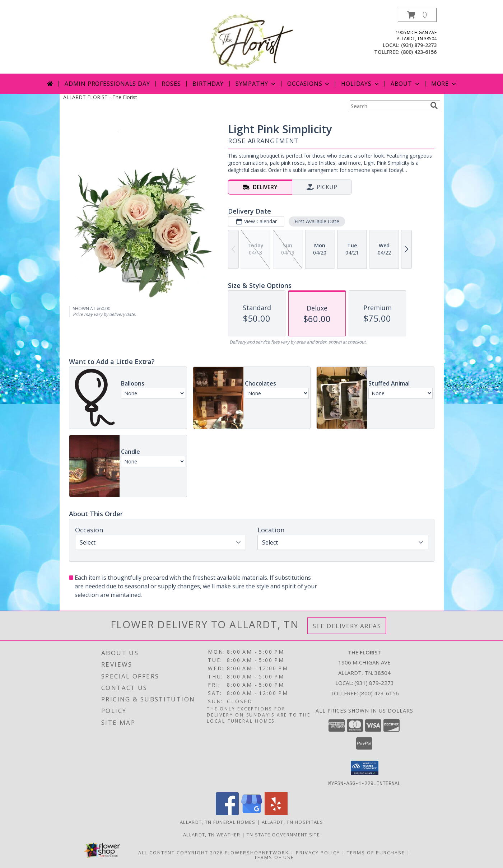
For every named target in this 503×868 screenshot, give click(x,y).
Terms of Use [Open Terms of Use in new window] (274, 857)
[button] (417, 15)
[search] (434, 106)
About (406, 84)
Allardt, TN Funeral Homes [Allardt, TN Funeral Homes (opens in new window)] (218, 822)
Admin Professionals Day (107, 84)
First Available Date (316, 221)
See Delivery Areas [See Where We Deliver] (347, 626)
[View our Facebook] (227, 813)
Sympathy (256, 84)
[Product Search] (388, 106)
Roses (171, 84)
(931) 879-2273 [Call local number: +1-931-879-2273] (419, 45)
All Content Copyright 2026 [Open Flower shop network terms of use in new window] (181, 852)
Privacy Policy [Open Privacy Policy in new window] (318, 852)
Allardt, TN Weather (212, 834)
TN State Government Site (283, 834)
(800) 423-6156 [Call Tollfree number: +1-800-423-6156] (379, 693)
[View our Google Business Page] (252, 813)
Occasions (309, 84)
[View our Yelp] (276, 813)
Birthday (208, 84)
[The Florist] (251, 41)
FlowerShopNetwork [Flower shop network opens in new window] (257, 852)
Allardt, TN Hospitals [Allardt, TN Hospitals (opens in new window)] (292, 822)
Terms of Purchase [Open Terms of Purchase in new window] (376, 852)
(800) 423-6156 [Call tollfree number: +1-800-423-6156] (419, 52)
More (444, 84)
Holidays (360, 84)
